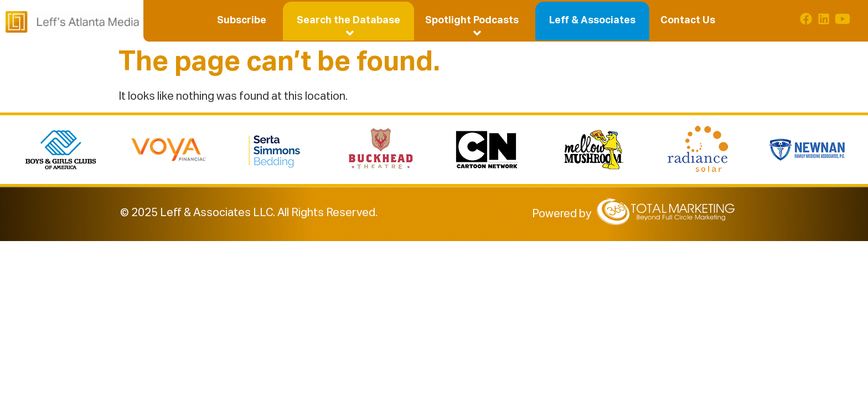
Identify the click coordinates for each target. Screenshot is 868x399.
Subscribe (242, 21)
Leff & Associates (592, 21)
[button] (348, 21)
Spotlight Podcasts (474, 22)
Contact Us (688, 21)
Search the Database (350, 22)
